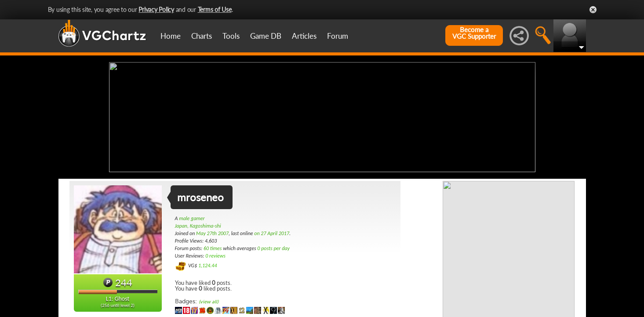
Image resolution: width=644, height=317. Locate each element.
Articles (304, 36)
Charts (202, 36)
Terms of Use (215, 9)
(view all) (209, 302)
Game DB (266, 36)
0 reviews (215, 256)
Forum (338, 36)
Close (593, 10)
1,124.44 (208, 265)
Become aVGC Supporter (474, 33)
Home (171, 36)
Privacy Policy (156, 9)
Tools (231, 36)
